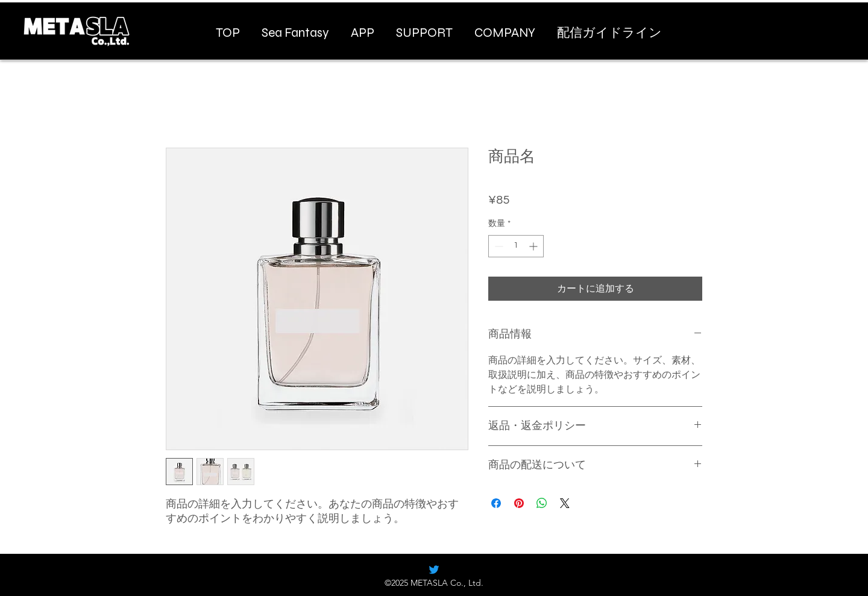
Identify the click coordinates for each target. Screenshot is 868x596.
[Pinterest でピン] (519, 503)
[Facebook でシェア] (496, 503)
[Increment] (534, 246)
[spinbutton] (516, 246)
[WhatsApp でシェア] (542, 503)
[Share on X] (565, 503)
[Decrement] (498, 246)
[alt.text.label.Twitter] (434, 569)
